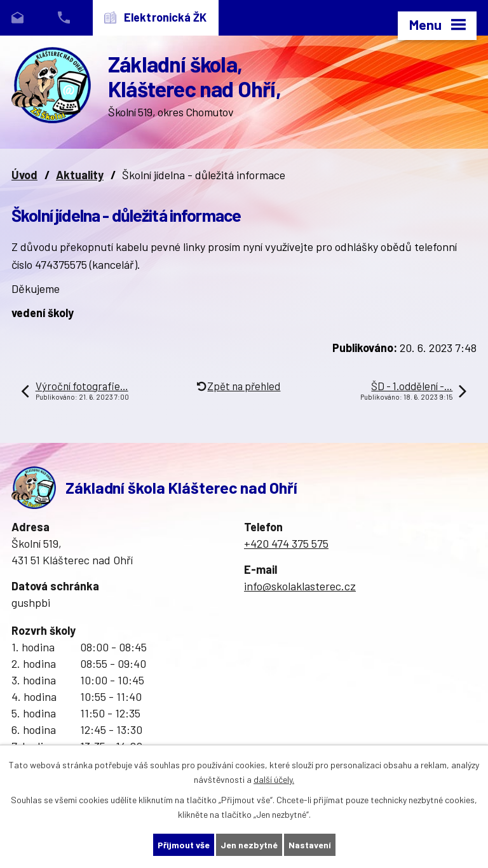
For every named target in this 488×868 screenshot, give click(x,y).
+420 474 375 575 (286, 543)
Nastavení (310, 845)
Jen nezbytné (249, 845)
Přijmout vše (184, 845)
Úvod (24, 175)
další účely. (274, 779)
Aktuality (80, 175)
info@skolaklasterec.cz (300, 586)
